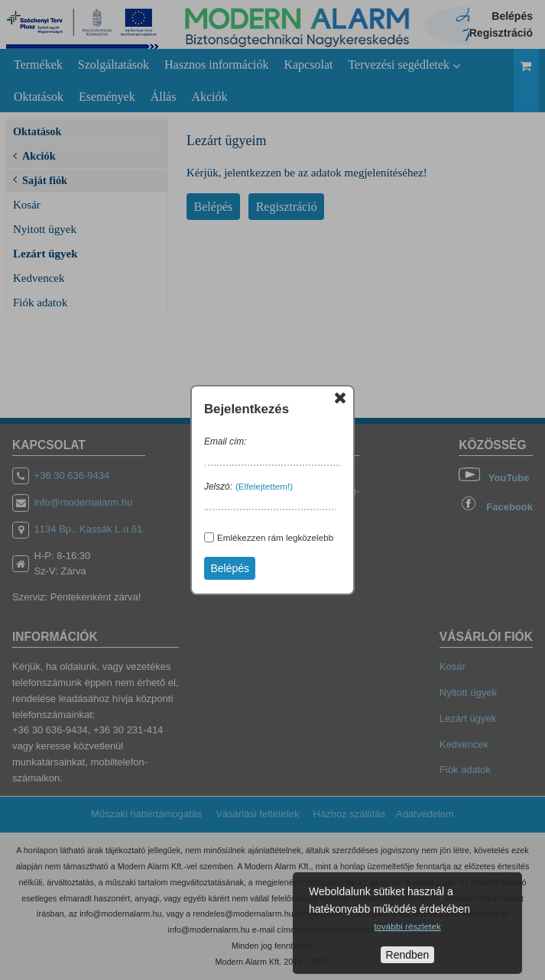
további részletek (407, 926)
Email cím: (225, 441)
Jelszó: (218, 487)
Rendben (408, 955)
